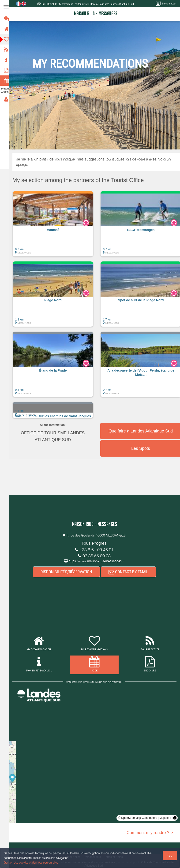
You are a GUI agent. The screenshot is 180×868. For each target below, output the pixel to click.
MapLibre (165, 818)
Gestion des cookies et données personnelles (31, 862)
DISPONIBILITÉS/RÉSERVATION (68, 572)
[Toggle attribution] (175, 818)
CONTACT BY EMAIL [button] (130, 572)
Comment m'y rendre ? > (150, 833)
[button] (56, 226)
